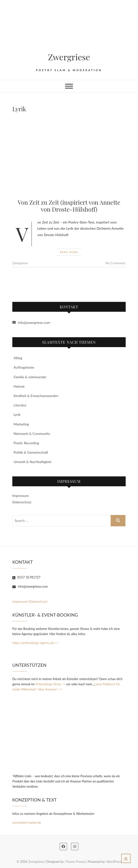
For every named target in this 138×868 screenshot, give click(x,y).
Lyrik (17, 414)
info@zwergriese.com (31, 323)
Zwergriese (69, 57)
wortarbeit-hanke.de (27, 823)
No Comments (116, 263)
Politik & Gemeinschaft (31, 452)
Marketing (21, 424)
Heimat (19, 386)
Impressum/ (21, 601)
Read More (69, 252)
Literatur (20, 405)
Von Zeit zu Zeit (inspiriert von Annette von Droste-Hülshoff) (69, 206)
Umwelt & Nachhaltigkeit (33, 462)
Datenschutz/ (39, 601)
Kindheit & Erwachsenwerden (36, 396)
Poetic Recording (26, 443)
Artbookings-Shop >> (50, 684)
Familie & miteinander (30, 377)
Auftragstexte (24, 367)
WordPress (114, 862)
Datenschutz (22, 502)
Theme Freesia (75, 862)
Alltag (18, 358)
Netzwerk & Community (32, 434)
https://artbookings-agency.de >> (35, 643)
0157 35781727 (26, 577)
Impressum (21, 496)
